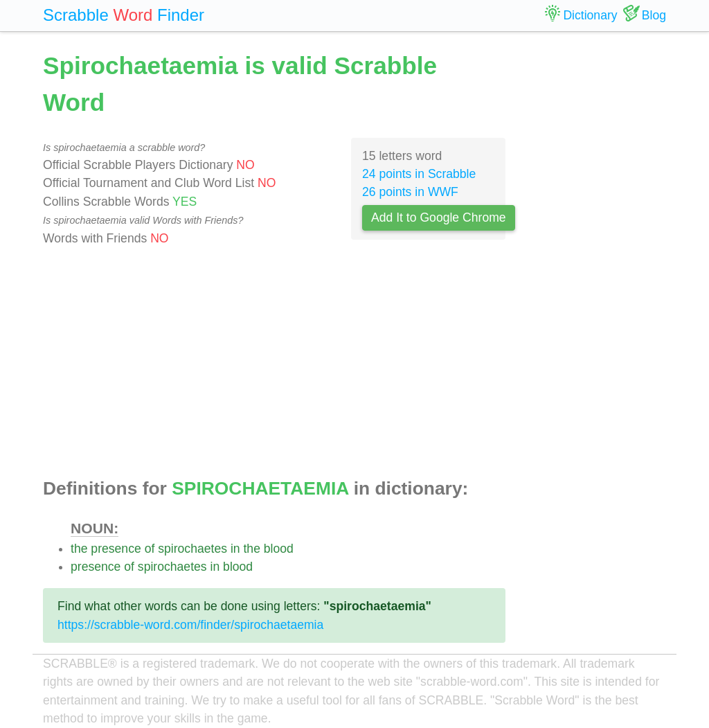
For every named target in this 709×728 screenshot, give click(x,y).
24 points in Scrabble (419, 174)
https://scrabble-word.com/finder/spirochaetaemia (190, 625)
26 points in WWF (410, 192)
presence (116, 549)
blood (279, 549)
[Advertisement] (274, 363)
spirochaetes (192, 549)
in (235, 549)
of (150, 549)
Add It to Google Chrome (439, 217)
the (79, 549)
